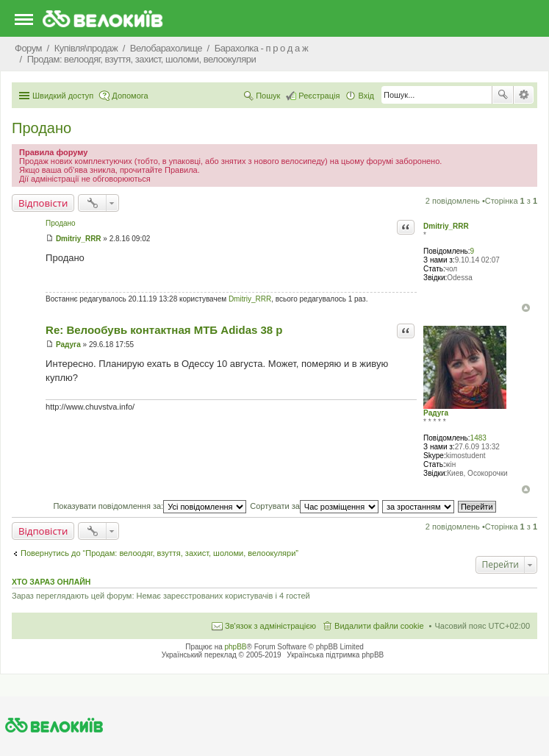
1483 (478, 438)
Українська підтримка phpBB (335, 655)
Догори (526, 308)
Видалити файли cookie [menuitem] (379, 626)
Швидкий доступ (63, 96)
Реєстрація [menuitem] (319, 96)
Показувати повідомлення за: (150, 506)
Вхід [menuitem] (366, 96)
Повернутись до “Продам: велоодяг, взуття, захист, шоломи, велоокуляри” (159, 553)
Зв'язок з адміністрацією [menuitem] (270, 626)
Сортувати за (314, 506)
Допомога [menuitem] (130, 96)
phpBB (236, 647)
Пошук (503, 95)
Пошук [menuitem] (268, 96)
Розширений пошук (524, 95)
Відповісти (43, 203)
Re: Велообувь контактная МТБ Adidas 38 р (164, 330)
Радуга (436, 413)
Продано (42, 128)
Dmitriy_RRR (446, 226)
